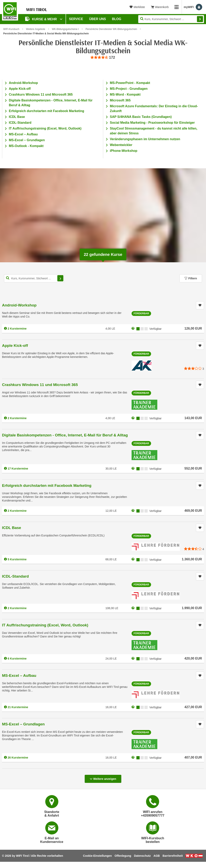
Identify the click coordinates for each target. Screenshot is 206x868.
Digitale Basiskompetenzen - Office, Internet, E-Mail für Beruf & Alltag (65, 435)
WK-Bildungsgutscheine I (65, 29)
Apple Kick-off (20, 89)
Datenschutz (142, 856)
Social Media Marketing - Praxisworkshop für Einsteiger (152, 123)
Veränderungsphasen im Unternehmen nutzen (145, 139)
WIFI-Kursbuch (11, 29)
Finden (200, 19)
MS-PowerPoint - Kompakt (130, 83)
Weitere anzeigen (103, 778)
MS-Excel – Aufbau (23, 134)
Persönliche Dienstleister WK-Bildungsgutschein (111, 29)
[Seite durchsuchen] (171, 19)
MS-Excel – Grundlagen (27, 140)
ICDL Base (17, 117)
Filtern (191, 278)
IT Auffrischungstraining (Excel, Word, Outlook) (45, 128)
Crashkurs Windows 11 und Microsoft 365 (41, 94)
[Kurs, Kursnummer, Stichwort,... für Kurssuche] (34, 278)
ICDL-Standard (20, 123)
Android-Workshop (23, 83)
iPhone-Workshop (124, 151)
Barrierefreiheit (173, 856)
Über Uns (98, 19)
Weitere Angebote (36, 29)
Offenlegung (123, 856)
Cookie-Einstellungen (97, 856)
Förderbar (141, 314)
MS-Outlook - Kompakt (26, 146)
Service (76, 19)
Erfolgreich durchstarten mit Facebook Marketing (46, 111)
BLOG (117, 19)
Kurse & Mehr (41, 19)
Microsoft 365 (120, 100)
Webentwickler (121, 145)
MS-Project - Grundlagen (129, 89)
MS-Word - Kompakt (125, 94)
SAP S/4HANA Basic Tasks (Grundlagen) (141, 117)
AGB (157, 856)
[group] (103, 58)
